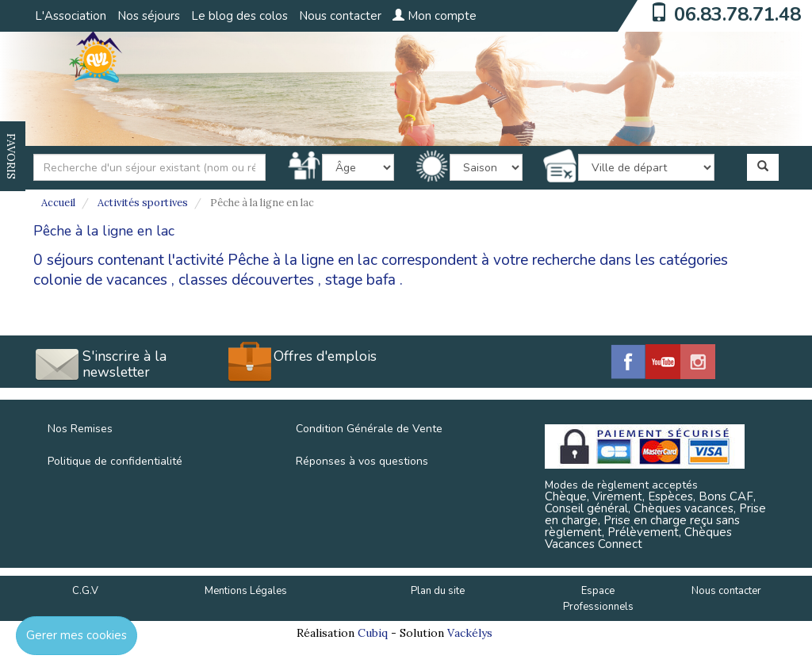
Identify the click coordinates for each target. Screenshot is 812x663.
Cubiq (373, 633)
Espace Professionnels (598, 599)
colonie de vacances (100, 280)
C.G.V (85, 591)
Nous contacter (340, 16)
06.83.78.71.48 (737, 14)
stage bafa (360, 280)
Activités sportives (143, 203)
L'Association (71, 16)
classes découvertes (246, 280)
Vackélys (470, 633)
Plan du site (438, 591)
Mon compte (435, 16)
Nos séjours (149, 16)
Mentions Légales (246, 591)
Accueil (58, 203)
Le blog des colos (239, 16)
